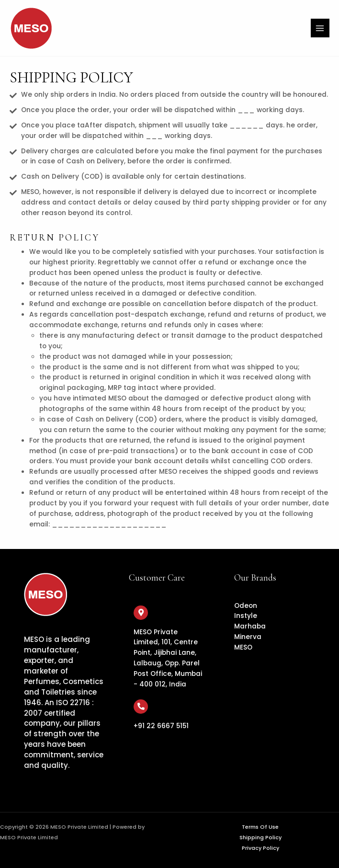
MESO (243, 647)
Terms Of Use (260, 827)
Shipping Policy (260, 838)
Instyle (246, 616)
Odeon (246, 606)
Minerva (248, 637)
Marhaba (250, 626)
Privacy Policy (260, 848)
